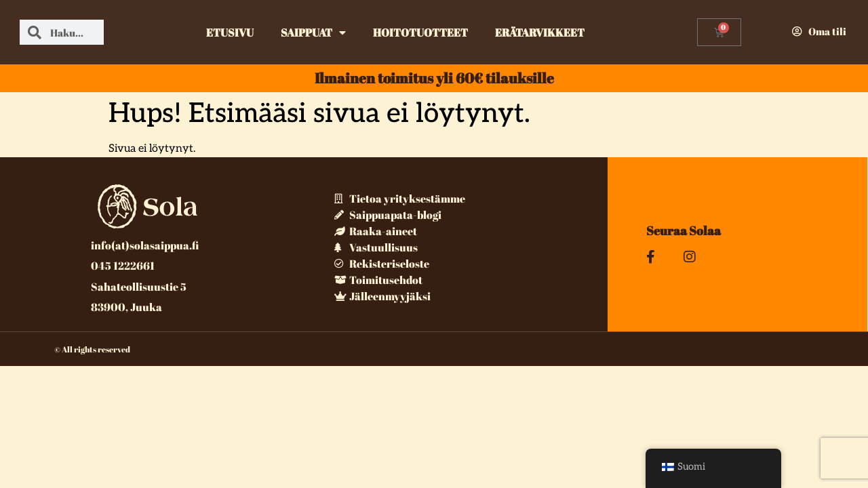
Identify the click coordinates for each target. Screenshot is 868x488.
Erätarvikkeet (540, 33)
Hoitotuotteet (420, 33)
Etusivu (230, 33)
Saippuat (313, 33)
